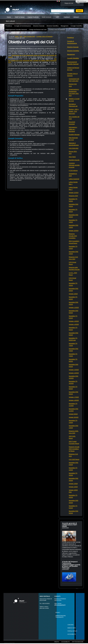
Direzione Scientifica (53, 26)
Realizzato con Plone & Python (9, 643)
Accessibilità (65, 642)
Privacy (58, 613)
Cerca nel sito (50, 8)
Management (64, 26)
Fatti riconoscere (81, 1)
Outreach (67, 17)
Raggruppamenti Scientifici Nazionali (16, 30)
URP (58, 17)
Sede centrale (47, 17)
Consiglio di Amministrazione (23, 26)
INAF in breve (20, 17)
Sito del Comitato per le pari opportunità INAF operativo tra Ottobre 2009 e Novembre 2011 (32, 61)
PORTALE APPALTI (72, 631)
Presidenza (9, 26)
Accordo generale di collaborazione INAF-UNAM (70, 525)
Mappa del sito (69, 3)
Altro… (78, 589)
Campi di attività (33, 17)
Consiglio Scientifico (76, 26)
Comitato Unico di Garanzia (57, 30)
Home (9, 17)
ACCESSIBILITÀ (72, 634)
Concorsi (71, 625)
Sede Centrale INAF (29, 36)
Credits (57, 642)
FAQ (78, 3)
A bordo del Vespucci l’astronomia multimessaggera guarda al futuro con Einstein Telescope (71, 565)
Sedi (21, 36)
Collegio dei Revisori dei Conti (38, 30)
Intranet (76, 17)
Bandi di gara (72, 628)
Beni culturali (10, 21)
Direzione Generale (39, 26)
